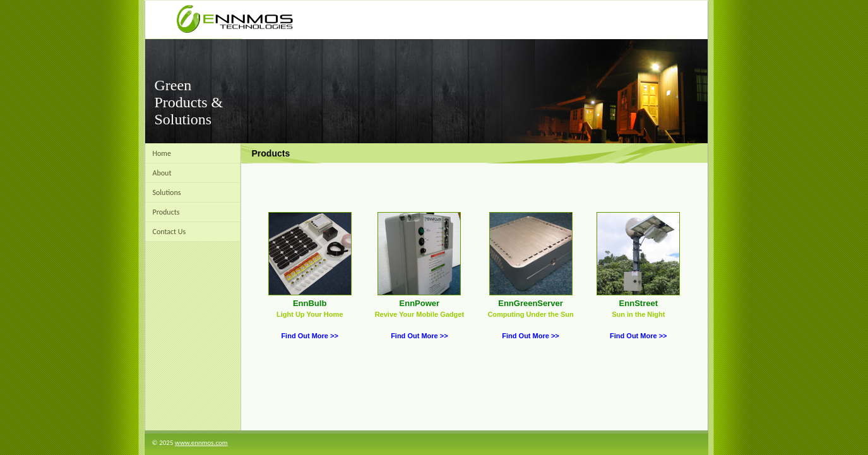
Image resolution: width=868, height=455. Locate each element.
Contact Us (169, 232)
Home (162, 153)
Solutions (167, 192)
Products (166, 212)
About (162, 173)
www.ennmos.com (201, 443)
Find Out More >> (309, 336)
